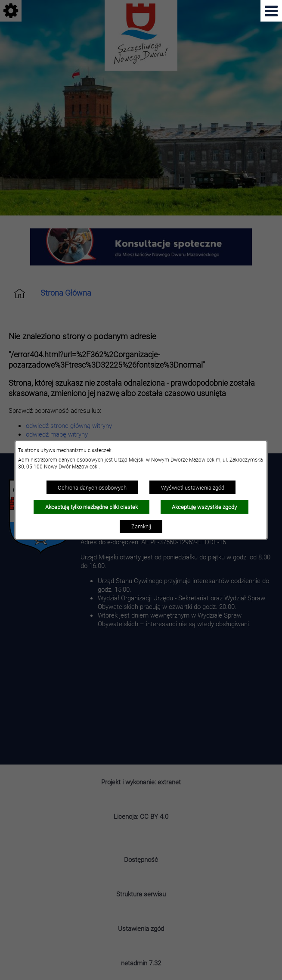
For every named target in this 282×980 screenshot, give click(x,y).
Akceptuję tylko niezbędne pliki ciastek (91, 507)
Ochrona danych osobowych (92, 487)
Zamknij (141, 526)
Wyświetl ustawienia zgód (193, 487)
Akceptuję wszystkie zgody (204, 507)
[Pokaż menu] (271, 11)
